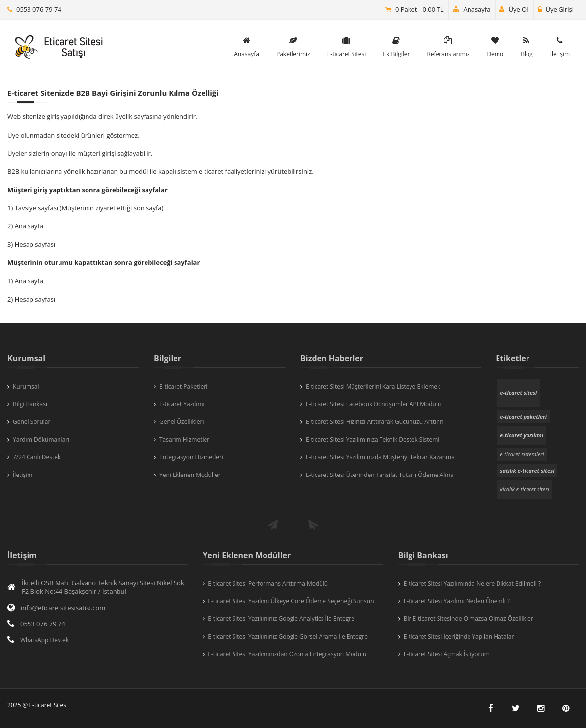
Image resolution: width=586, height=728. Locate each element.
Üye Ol (514, 9)
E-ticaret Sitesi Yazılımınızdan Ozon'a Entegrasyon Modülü (287, 654)
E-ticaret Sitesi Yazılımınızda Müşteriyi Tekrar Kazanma (380, 457)
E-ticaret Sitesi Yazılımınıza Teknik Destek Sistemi (372, 439)
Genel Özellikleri (182, 422)
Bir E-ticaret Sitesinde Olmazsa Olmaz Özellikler (469, 619)
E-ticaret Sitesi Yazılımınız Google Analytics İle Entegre (281, 619)
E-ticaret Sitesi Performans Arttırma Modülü (268, 583)
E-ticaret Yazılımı (182, 404)
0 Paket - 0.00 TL (420, 9)
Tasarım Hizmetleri (185, 439)
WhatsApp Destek (44, 640)
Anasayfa (471, 9)
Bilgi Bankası (30, 404)
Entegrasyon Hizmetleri (191, 457)
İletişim (23, 475)
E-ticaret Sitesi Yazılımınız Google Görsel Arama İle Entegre (288, 636)
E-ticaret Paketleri (183, 386)
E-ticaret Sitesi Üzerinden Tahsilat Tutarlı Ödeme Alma (380, 475)
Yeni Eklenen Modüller (190, 475)
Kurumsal (26, 386)
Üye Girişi (556, 9)
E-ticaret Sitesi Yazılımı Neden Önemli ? (457, 601)
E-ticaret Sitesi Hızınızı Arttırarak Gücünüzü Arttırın (375, 422)
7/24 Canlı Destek (37, 457)
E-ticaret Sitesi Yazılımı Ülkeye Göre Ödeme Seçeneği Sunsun (291, 601)
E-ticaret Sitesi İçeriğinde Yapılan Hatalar (459, 636)
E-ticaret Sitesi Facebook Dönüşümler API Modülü (373, 404)
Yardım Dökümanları (41, 439)
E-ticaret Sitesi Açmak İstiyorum (447, 654)
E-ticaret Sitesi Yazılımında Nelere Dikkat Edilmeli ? (472, 583)
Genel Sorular (31, 422)
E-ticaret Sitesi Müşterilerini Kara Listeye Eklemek (373, 386)
